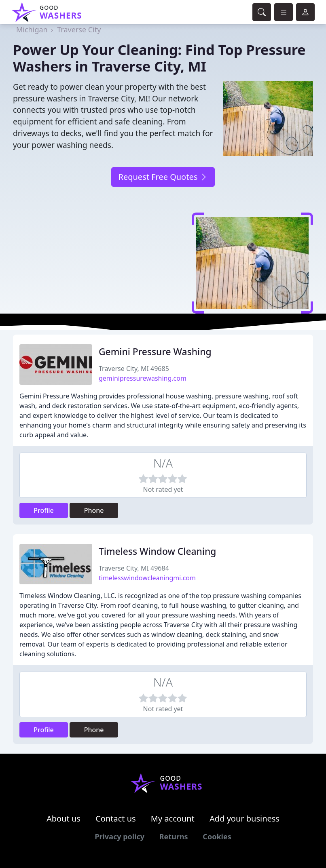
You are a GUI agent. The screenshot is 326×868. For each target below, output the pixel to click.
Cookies (217, 836)
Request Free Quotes (163, 177)
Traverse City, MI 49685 (134, 369)
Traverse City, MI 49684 (134, 568)
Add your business (244, 818)
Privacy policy (120, 836)
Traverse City (79, 29)
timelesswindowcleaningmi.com (147, 578)
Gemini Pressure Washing (155, 352)
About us (64, 818)
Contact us (116, 818)
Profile (44, 510)
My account (173, 818)
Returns (174, 836)
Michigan (32, 29)
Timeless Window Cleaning (157, 551)
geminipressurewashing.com (143, 378)
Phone (94, 510)
